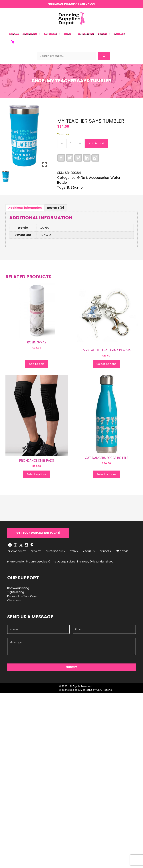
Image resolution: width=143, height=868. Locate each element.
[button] (38, 533)
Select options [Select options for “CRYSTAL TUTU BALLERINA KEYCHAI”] (106, 364)
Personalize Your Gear (22, 596)
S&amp (77, 187)
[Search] (104, 56)
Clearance (14, 600)
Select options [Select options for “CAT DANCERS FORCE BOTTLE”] (106, 474)
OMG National (104, 690)
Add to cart (97, 143)
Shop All (14, 34)
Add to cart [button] (37, 364)
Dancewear (52, 34)
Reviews (104, 34)
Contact (119, 34)
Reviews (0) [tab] (56, 208)
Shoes (69, 34)
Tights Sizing (16, 592)
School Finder (86, 34)
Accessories (31, 34)
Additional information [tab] (25, 208)
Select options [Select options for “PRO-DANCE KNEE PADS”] (37, 474)
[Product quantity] (71, 143)
